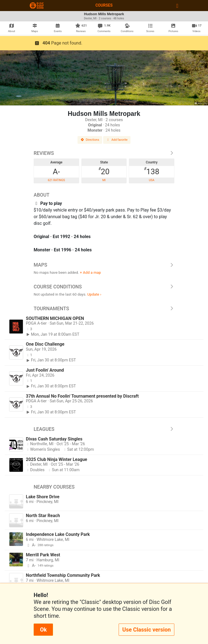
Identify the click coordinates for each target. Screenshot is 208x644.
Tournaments (104, 309)
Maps (104, 265)
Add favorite (117, 140)
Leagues (104, 429)
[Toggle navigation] (177, 6)
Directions (90, 140)
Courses (104, 5)
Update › (94, 294)
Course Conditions (104, 287)
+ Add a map (90, 272)
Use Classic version (146, 630)
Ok (43, 630)
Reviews (104, 153)
